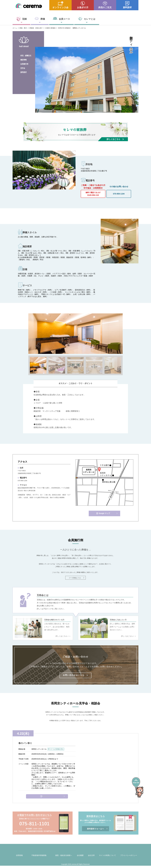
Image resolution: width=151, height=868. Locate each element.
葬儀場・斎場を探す (36, 28)
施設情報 (24, 61)
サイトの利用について (107, 858)
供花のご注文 (105, 7)
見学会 (23, 71)
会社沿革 (91, 858)
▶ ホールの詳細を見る (58, 749)
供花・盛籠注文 (26, 56)
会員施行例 (25, 66)
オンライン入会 (60, 7)
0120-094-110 (93, 193)
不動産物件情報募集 (39, 858)
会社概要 (80, 858)
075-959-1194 (119, 194)
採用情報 (19, 858)
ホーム (15, 28)
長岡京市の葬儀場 (64, 28)
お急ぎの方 (83, 7)
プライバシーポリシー (129, 858)
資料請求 (127, 7)
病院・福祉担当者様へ (64, 858)
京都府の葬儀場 (50, 28)
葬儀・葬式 (23, 28)
